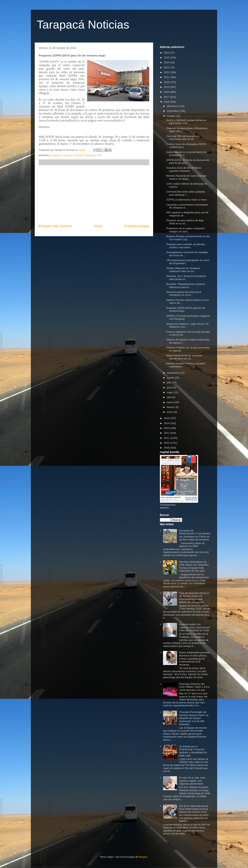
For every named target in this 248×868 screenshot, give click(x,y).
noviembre (173, 111)
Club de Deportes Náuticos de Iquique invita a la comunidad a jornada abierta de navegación (194, 598)
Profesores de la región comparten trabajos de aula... (185, 230)
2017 (167, 97)
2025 (167, 58)
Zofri (99, 155)
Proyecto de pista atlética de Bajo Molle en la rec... (185, 222)
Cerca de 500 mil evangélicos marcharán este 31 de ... (183, 138)
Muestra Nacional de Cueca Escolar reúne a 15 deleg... (186, 177)
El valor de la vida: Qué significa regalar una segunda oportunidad (192, 781)
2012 (167, 433)
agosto (171, 378)
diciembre (173, 106)
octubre (171, 116)
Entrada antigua (137, 226)
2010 (167, 443)
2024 (167, 62)
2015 (167, 418)
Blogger (143, 857)
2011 (167, 438)
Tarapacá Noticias (83, 25)
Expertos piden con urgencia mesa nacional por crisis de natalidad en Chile (194, 627)
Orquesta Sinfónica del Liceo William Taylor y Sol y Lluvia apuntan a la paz (194, 687)
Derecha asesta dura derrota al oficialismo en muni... (183, 294)
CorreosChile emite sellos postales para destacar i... (186, 193)
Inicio (98, 226)
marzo (171, 402)
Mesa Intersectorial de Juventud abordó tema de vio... (184, 357)
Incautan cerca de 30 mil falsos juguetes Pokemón (183, 169)
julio (170, 382)
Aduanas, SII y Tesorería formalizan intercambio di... (186, 278)
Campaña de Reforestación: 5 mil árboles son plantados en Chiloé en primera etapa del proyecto (195, 535)
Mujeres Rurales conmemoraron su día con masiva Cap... (188, 238)
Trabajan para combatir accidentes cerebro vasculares (186, 246)
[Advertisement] (94, 194)
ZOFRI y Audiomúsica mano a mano (186, 200)
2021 (167, 77)
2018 (167, 92)
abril (170, 397)
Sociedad (78, 155)
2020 (167, 82)
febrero (171, 407)
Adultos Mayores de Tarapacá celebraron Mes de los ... (183, 270)
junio (170, 388)
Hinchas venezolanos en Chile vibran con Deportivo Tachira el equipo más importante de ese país (194, 566)
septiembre (173, 373)
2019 (167, 87)
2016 (167, 102)
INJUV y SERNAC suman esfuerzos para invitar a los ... (186, 122)
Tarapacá (90, 155)
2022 (167, 72)
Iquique (67, 155)
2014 (167, 423)
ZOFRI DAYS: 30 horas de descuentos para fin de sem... (188, 162)
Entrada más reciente (55, 226)
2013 (167, 428)
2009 (167, 448)
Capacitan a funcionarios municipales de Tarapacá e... (187, 206)
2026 (167, 53)
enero (170, 412)
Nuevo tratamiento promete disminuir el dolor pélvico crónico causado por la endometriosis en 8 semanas (194, 658)
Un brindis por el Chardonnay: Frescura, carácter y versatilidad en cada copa (193, 751)
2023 (167, 67)
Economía (56, 155)
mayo (170, 392)
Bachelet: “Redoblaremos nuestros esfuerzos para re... (186, 286)
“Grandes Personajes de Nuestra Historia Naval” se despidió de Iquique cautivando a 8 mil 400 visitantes (194, 718)
